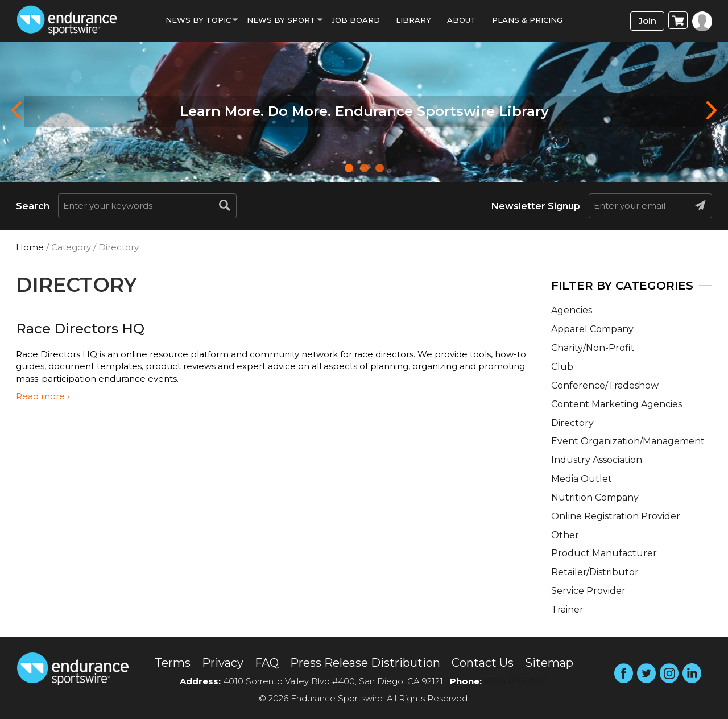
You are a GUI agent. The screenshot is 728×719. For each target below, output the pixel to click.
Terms (173, 663)
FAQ (267, 663)
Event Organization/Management (628, 441)
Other (565, 535)
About (462, 20)
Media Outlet (582, 479)
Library (413, 20)
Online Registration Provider (616, 516)
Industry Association (597, 460)
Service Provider (588, 591)
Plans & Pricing (527, 20)
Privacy (223, 663)
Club (562, 367)
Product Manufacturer (604, 553)
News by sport (281, 20)
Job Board (356, 20)
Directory (572, 423)
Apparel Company (592, 329)
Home (30, 247)
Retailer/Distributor (595, 572)
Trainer (567, 610)
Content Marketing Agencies (617, 404)
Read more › (43, 396)
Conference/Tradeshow (605, 385)
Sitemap (549, 663)
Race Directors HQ (80, 328)
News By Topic (198, 20)
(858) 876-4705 (516, 681)
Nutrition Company (595, 497)
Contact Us (483, 663)
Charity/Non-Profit (593, 348)
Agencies (572, 310)
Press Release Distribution (365, 663)
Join (648, 21)
